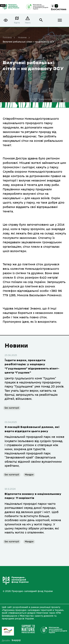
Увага (28, 23)
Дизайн (11, 641)
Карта (17, 23)
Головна (7, 38)
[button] (6, 20)
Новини (22, 38)
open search (41, 20)
